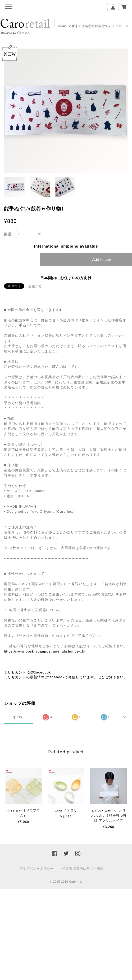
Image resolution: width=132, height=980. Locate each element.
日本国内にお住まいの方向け (66, 278)
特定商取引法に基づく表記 (83, 869)
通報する (35, 286)
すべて (18, 717)
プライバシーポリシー (37, 869)
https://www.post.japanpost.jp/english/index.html (47, 651)
